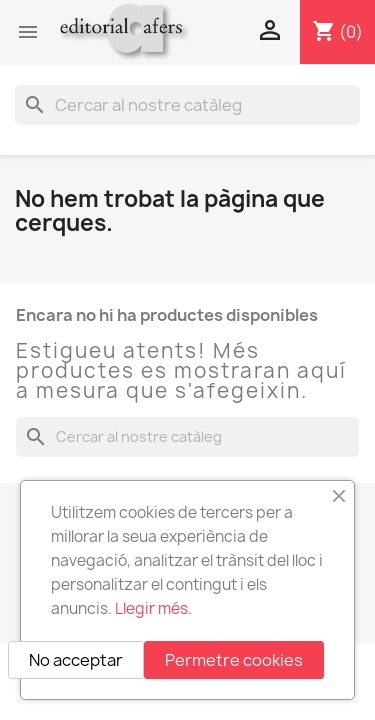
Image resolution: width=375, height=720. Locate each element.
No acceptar (76, 660)
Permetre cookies (234, 660)
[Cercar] (187, 105)
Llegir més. (153, 608)
